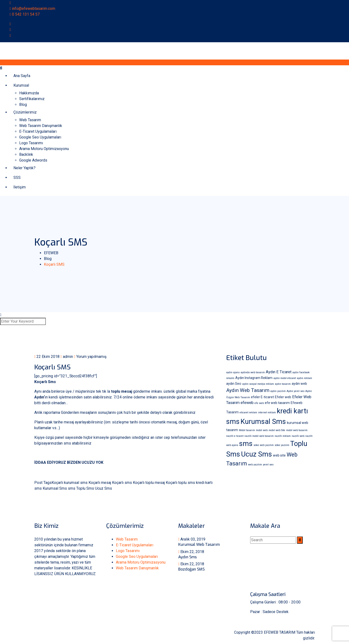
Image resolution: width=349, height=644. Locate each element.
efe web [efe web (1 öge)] (259, 403)
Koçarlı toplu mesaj (149, 483)
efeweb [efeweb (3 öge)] (247, 403)
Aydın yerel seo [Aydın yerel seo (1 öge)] (296, 391)
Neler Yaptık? (24, 168)
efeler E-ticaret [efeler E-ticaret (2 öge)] (262, 397)
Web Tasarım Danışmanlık (41, 126)
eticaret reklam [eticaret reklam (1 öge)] (248, 412)
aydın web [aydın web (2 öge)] (299, 384)
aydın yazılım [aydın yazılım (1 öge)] (278, 391)
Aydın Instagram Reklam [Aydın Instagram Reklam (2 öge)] (254, 378)
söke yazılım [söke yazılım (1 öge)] (282, 445)
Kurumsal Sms (55, 488)
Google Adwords (33, 160)
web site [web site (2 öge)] (279, 455)
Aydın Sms (187, 557)
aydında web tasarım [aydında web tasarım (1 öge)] (253, 372)
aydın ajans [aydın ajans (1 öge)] (233, 372)
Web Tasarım (30, 120)
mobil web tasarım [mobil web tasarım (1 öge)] (297, 430)
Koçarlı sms (122, 483)
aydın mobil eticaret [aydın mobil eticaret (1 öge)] (285, 378)
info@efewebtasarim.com (34, 9)
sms (72, 488)
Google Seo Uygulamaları (40, 137)
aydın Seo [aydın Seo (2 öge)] (234, 384)
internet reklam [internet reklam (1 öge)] (267, 412)
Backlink (26, 154)
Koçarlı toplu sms (180, 483)
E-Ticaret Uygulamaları (38, 131)
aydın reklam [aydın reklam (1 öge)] (305, 378)
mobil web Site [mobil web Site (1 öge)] (277, 430)
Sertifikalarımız (32, 99)
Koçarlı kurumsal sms (70, 483)
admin (67, 357)
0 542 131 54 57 (26, 14)
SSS (17, 178)
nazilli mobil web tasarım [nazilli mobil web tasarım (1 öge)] (259, 436)
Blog (23, 105)
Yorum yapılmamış (90, 357)
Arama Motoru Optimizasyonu (44, 149)
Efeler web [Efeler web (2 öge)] (283, 397)
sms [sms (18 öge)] (246, 444)
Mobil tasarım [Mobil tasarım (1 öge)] (247, 430)
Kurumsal (21, 85)
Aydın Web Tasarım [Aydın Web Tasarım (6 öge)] (248, 390)
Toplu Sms (85, 488)
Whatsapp (11, 62)
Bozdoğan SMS (191, 569)
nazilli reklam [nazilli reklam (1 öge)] (283, 436)
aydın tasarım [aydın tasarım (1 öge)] (283, 384)
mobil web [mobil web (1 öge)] (262, 430)
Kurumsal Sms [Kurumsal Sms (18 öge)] (263, 421)
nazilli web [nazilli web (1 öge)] (298, 436)
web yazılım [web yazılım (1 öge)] (255, 465)
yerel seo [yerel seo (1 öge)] (268, 465)
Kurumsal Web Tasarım (199, 545)
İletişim (20, 187)
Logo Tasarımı (31, 143)
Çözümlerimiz (25, 112)
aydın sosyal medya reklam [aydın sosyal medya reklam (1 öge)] (258, 384)
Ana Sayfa (22, 76)
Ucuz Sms (104, 488)
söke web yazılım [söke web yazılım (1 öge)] (264, 445)
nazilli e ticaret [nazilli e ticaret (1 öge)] (235, 436)
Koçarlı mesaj (100, 483)
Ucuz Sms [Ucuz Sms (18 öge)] (257, 454)
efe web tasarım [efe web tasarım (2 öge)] (277, 403)
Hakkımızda (29, 93)
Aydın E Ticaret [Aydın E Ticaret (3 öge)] (279, 372)
